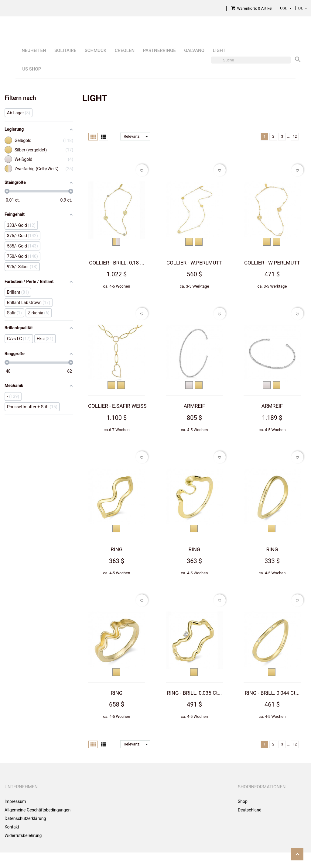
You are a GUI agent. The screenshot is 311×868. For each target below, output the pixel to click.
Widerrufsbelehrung (23, 835)
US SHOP (32, 69)
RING (117, 549)
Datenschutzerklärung (25, 818)
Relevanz (137, 137)
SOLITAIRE (65, 50)
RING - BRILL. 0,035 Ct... (195, 693)
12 (295, 137)
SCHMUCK (96, 50)
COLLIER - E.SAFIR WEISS (117, 406)
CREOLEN (125, 50)
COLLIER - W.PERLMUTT (194, 263)
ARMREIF (195, 406)
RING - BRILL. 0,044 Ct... (272, 693)
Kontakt (12, 827)
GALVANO (194, 50)
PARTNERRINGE (159, 50)
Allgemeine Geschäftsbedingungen (38, 810)
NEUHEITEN (34, 50)
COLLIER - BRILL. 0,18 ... (116, 263)
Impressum (15, 801)
